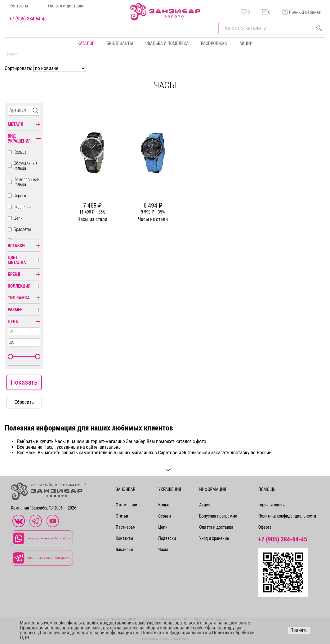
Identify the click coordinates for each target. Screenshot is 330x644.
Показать (24, 382)
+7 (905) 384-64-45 (28, 19)
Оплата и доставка (66, 6)
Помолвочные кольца (26, 182)
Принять (299, 630)
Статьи (122, 516)
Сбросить (24, 402)
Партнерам (126, 527)
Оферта (265, 527)
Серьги (20, 196)
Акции (246, 43)
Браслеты (22, 229)
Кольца (20, 152)
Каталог (86, 43)
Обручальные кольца (26, 166)
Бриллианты (120, 43)
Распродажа (214, 43)
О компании (127, 505)
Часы (163, 549)
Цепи (18, 218)
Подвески (22, 207)
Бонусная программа (218, 516)
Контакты (19, 6)
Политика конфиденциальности (287, 516)
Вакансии (124, 549)
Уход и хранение (214, 538)
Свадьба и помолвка (167, 43)
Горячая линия (272, 505)
